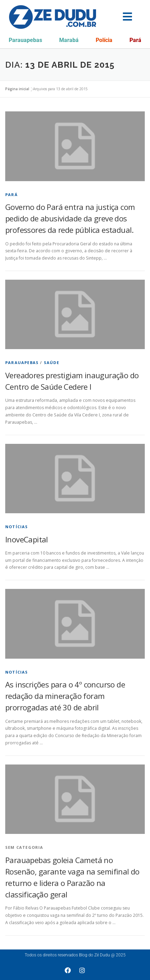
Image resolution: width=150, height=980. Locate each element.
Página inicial (17, 89)
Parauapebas (25, 40)
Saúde (52, 362)
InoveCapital (27, 539)
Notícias (17, 527)
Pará (135, 40)
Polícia (104, 40)
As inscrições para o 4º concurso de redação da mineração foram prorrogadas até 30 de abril (65, 696)
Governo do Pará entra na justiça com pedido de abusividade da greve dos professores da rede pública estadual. (70, 218)
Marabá (69, 40)
